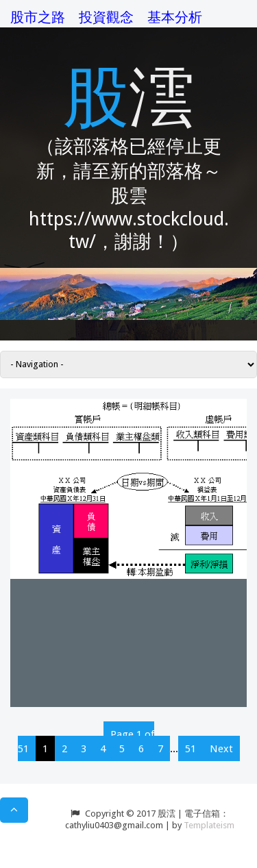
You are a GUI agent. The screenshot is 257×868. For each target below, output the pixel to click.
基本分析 (175, 17)
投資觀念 (106, 17)
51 (191, 749)
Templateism (209, 825)
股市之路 (38, 17)
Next (221, 749)
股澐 (129, 94)
